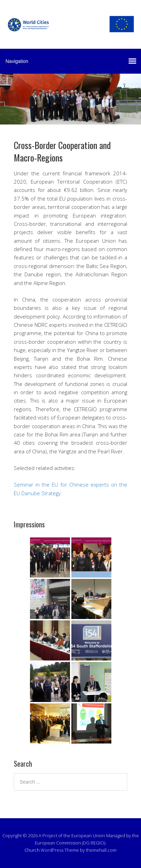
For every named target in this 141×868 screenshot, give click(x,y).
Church (32, 850)
